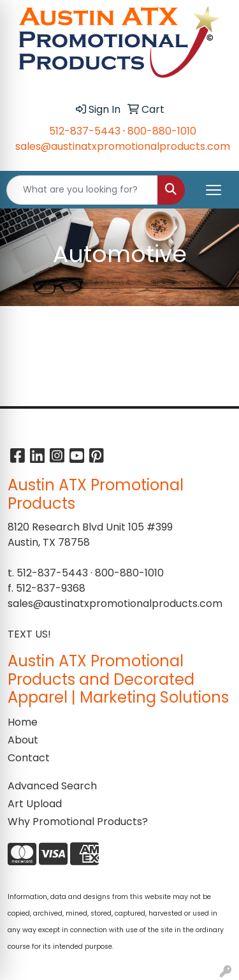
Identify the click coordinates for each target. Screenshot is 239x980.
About (23, 740)
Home (23, 722)
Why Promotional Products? (78, 822)
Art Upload (35, 804)
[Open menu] (214, 190)
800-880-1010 (162, 131)
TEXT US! (29, 634)
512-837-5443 (85, 131)
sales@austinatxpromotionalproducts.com (123, 146)
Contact (29, 758)
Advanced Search (52, 786)
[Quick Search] (82, 190)
